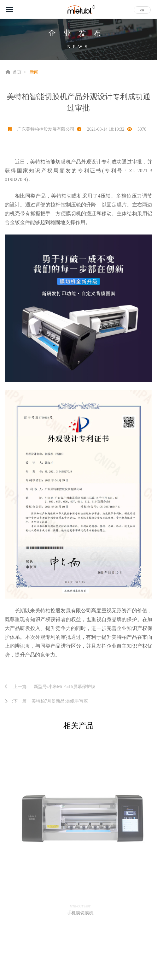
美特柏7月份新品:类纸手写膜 (60, 701)
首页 (17, 72)
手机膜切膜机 (82, 913)
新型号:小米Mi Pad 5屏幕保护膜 (64, 687)
